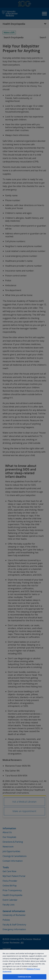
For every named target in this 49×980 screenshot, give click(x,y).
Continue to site (24, 977)
